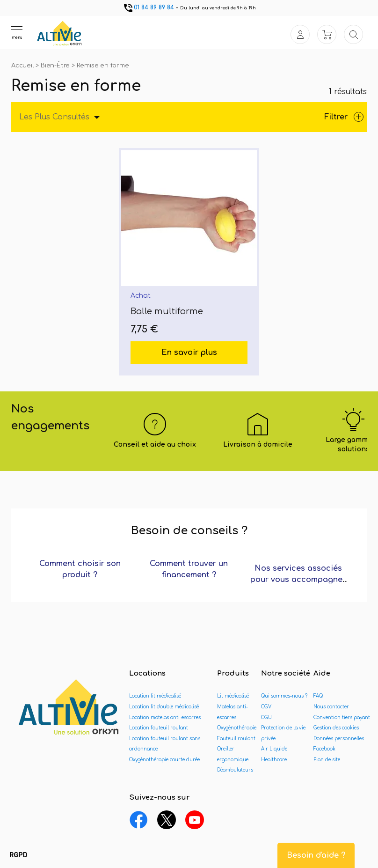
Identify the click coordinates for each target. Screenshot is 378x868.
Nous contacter (331, 707)
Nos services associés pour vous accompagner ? (298, 580)
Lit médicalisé (233, 696)
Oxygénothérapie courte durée (164, 760)
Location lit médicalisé (155, 696)
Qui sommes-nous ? (284, 696)
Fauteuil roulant (236, 739)
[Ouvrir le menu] (17, 32)
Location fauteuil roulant (159, 728)
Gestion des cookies (336, 728)
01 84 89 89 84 (148, 7)
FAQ (318, 696)
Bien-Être (56, 66)
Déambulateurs (235, 770)
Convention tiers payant (342, 717)
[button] (18, 855)
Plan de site (327, 760)
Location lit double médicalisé (164, 707)
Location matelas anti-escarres (165, 717)
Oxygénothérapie (237, 728)
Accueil (23, 66)
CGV (266, 707)
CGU (266, 717)
